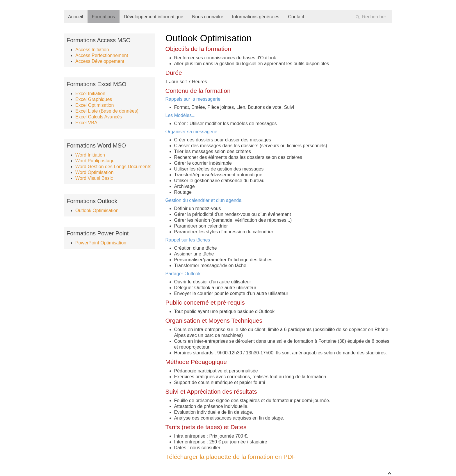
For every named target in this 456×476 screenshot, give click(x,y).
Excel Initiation (90, 94)
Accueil (76, 17)
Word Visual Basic (94, 178)
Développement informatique (154, 17)
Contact (296, 17)
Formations (104, 17)
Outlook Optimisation (97, 211)
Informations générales (256, 17)
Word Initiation (90, 155)
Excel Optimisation (95, 105)
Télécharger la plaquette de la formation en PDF (231, 457)
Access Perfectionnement (102, 55)
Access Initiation (92, 50)
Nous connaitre (208, 17)
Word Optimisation (94, 172)
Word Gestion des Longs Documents (113, 167)
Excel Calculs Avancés (99, 117)
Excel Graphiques (94, 99)
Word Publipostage (95, 161)
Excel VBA (86, 123)
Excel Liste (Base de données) (107, 111)
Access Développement (100, 61)
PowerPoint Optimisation (101, 243)
